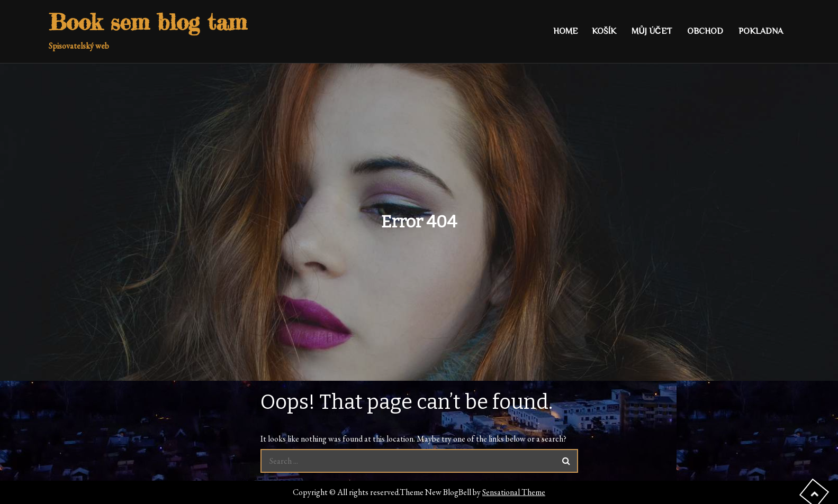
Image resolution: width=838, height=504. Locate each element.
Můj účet (651, 31)
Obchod (705, 31)
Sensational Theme (514, 492)
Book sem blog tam (148, 22)
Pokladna (761, 31)
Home (566, 31)
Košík (604, 31)
